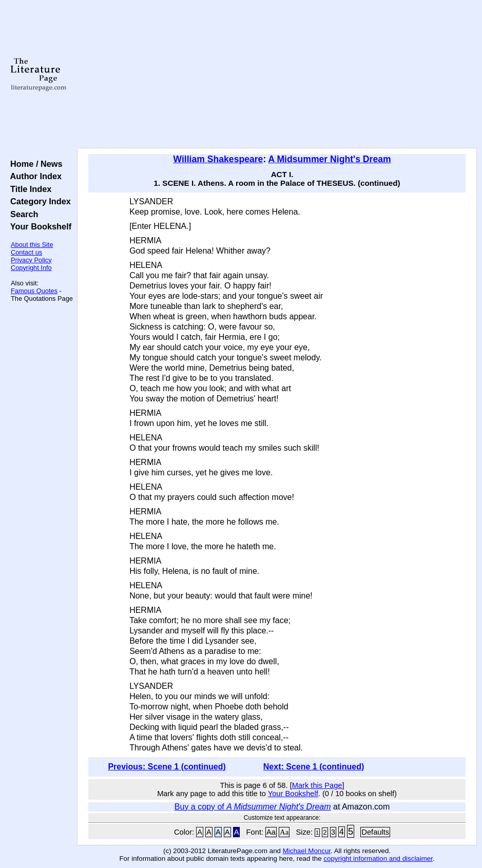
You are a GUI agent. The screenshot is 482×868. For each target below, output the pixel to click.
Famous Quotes (34, 291)
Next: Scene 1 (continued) (314, 767)
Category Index (38, 201)
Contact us (26, 252)
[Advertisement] (277, 74)
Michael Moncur (307, 851)
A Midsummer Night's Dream (329, 159)
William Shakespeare (218, 159)
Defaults (375, 832)
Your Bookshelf (38, 226)
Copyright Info (31, 268)
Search (22, 214)
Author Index (34, 176)
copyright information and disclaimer (378, 859)
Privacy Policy (31, 260)
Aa (271, 832)
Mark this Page (317, 785)
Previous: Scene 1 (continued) (167, 767)
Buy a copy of (253, 807)
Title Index (28, 189)
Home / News (34, 164)
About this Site (32, 245)
